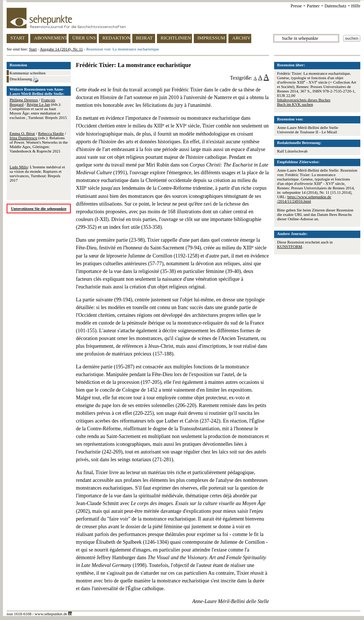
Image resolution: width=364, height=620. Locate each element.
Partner (313, 6)
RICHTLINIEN (176, 38)
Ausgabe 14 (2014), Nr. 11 (61, 49)
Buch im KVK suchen (295, 104)
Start (33, 49)
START (17, 38)
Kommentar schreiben (27, 73)
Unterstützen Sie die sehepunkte (39, 209)
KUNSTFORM (290, 246)
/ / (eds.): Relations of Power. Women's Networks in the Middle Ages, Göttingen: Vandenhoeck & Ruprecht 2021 (39, 142)
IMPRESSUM (211, 38)
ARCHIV (241, 38)
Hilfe (356, 6)
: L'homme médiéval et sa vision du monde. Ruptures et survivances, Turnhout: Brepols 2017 (37, 174)
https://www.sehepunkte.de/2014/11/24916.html (304, 199)
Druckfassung (24, 80)
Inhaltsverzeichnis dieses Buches (304, 100)
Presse (296, 6)
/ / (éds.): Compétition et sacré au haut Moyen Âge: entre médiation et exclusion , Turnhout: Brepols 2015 (38, 109)
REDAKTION (116, 38)
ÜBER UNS (84, 38)
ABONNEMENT (50, 38)
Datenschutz (335, 6)
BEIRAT (144, 38)
